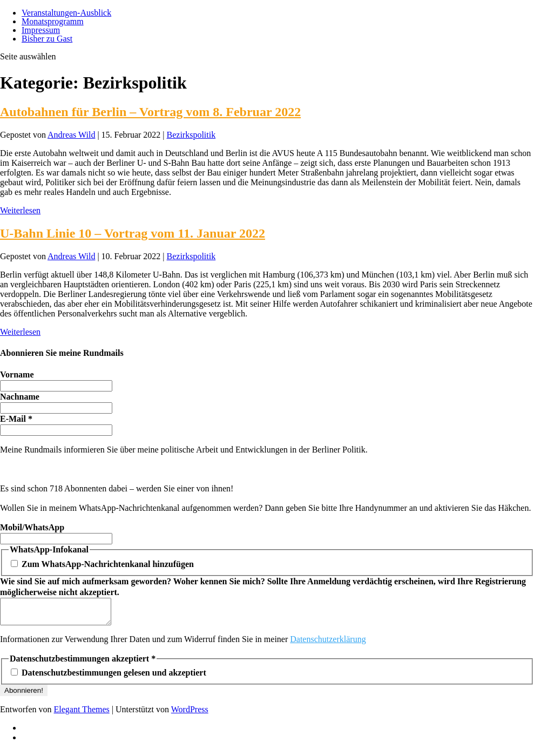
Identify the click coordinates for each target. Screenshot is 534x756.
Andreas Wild (71, 135)
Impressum (41, 30)
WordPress (190, 714)
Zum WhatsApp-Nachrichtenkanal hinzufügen (102, 564)
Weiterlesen (20, 210)
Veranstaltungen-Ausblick (66, 13)
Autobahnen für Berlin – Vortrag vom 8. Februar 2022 (150, 112)
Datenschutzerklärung (328, 644)
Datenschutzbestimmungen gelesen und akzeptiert (109, 677)
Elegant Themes (82, 714)
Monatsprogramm (53, 21)
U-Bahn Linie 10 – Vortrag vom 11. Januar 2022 (133, 233)
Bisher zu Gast (47, 39)
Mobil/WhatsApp (32, 527)
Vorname (17, 374)
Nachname (20, 397)
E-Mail (16, 419)
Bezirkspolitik (191, 135)
